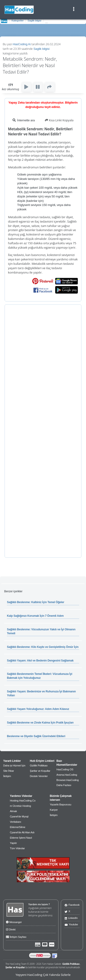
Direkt (11, 929)
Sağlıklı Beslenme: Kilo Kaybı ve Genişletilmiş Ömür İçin (43, 647)
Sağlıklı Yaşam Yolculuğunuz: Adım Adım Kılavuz (38, 709)
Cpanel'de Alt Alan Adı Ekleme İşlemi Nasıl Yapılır (22, 838)
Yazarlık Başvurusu (60, 804)
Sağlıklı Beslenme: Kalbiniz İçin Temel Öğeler (36, 602)
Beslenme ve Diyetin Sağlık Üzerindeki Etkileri (36, 736)
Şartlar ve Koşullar (40, 771)
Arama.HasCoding (67, 775)
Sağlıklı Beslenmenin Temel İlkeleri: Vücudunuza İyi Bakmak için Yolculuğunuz (40, 676)
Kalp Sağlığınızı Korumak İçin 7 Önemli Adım (35, 616)
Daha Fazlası (64, 785)
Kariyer (54, 810)
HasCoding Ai (22, 44)
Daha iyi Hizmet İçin (14, 766)
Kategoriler (18, 21)
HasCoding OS (65, 769)
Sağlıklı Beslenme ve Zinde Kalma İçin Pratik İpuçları (40, 723)
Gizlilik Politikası (39, 766)
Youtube (71, 924)
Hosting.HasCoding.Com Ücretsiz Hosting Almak (23, 806)
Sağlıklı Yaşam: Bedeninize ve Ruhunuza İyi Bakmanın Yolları (41, 693)
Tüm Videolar (17, 848)
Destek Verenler (39, 776)
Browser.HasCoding (68, 780)
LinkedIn (71, 918)
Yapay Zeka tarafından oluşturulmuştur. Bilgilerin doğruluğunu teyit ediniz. (43, 105)
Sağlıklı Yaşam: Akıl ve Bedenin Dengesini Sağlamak (40, 661)
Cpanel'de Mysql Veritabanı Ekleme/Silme (19, 822)
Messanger (14, 922)
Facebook (72, 905)
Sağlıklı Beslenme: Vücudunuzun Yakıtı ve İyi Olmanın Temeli (41, 631)
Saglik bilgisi (34, 21)
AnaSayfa (4, 21)
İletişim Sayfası (16, 936)
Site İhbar (9, 771)
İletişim (7, 776)
